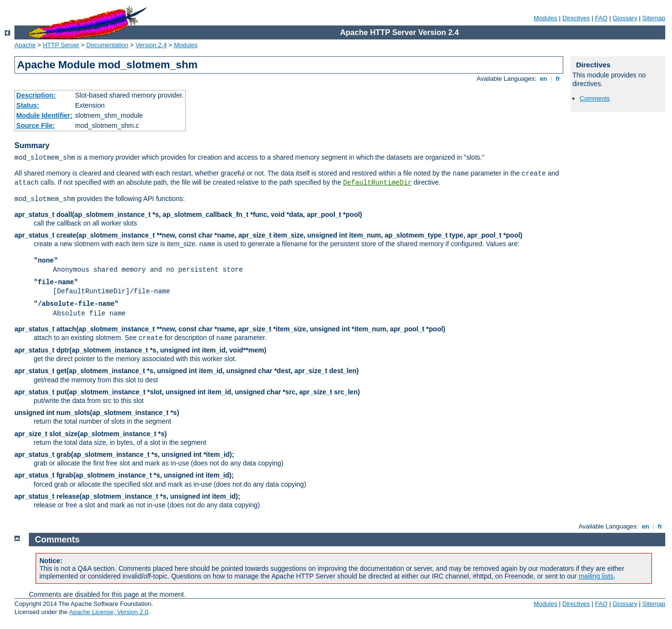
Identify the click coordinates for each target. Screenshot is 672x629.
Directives (576, 18)
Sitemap (654, 18)
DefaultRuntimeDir (377, 183)
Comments (595, 98)
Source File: (36, 126)
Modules (545, 18)
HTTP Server (61, 45)
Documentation (107, 45)
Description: (36, 95)
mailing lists (596, 576)
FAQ (601, 18)
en (544, 79)
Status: (28, 105)
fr (558, 79)
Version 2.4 (151, 45)
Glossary (625, 18)
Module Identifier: (44, 115)
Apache (25, 45)
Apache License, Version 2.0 (108, 612)
